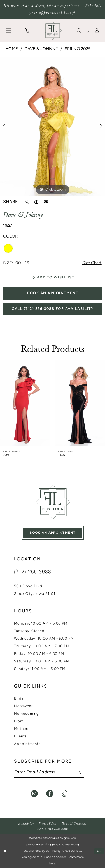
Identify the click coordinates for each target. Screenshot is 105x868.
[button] (9, 31)
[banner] (53, 31)
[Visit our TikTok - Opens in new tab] (65, 794)
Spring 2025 (78, 49)
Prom (19, 721)
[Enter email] (49, 772)
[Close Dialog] (5, 851)
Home (12, 49)
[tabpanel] (53, 127)
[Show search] (79, 31)
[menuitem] (9, 31)
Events (20, 736)
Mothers (22, 729)
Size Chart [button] (92, 263)
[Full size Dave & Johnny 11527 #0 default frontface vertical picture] (53, 127)
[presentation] (25, 403)
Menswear (23, 706)
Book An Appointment (53, 293)
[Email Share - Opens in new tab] (46, 202)
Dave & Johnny (41, 49)
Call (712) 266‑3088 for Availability (53, 309)
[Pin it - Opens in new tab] (36, 202)
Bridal (19, 699)
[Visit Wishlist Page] (88, 31)
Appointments (27, 744)
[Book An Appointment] (18, 31)
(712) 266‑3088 (32, 571)
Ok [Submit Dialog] (99, 851)
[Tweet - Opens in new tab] (27, 202)
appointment (51, 12)
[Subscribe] (77, 772)
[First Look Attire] (53, 502)
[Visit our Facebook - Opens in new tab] (50, 794)
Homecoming (26, 714)
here (52, 864)
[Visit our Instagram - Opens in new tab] (34, 794)
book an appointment (53, 533)
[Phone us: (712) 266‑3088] (27, 31)
